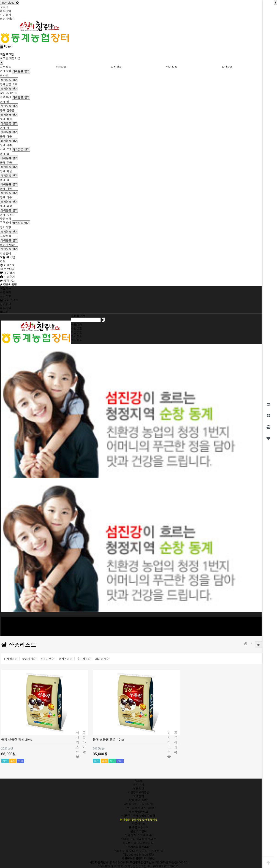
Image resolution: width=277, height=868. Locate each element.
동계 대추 (6, 145)
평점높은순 (65, 659)
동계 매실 (6, 119)
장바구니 (9, 300)
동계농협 (5, 71)
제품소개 (5, 97)
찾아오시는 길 (9, 93)
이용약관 (138, 788)
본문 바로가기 (0, 0)
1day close (10, 2)
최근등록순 (102, 659)
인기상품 (172, 67)
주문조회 (5, 218)
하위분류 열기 (21, 71)
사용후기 (7, 276)
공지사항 (5, 227)
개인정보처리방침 (138, 792)
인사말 (4, 75)
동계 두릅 (6, 162)
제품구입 (5, 149)
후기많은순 (84, 659)
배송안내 (5, 253)
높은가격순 (47, 659)
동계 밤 (5, 128)
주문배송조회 (138, 827)
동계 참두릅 (7, 110)
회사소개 (138, 784)
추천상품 (61, 67)
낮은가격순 (29, 659)
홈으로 (138, 780)
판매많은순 (11, 659)
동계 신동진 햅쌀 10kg (108, 739)
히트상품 (5, 67)
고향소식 (5, 236)
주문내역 (7, 269)
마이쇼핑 (5, 15)
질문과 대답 (7, 244)
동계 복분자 (7, 214)
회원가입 (5, 11)
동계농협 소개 (9, 84)
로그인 (4, 7)
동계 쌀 (5, 101)
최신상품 (116, 67)
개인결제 (7, 273)
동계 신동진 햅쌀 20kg (17, 739)
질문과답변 (7, 18)
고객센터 (5, 222)
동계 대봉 (6, 136)
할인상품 (227, 67)
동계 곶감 (6, 206)
